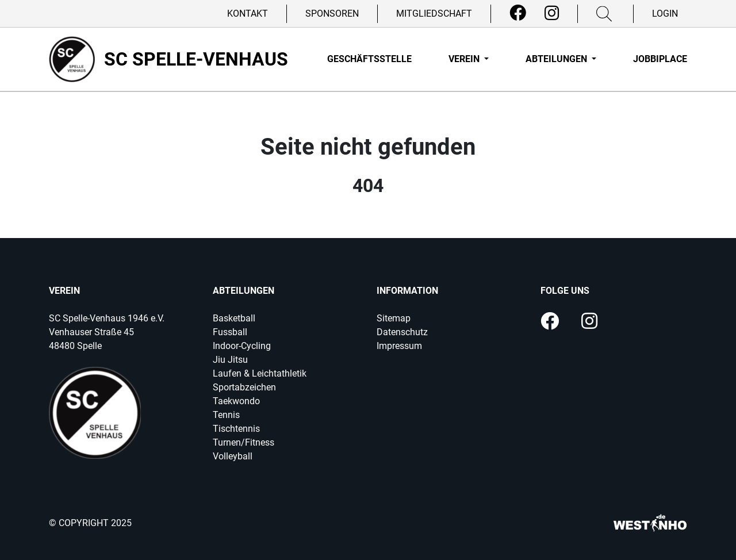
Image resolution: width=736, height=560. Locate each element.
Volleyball (233, 456)
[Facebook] (518, 13)
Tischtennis (236, 429)
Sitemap (394, 318)
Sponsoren (332, 14)
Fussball (230, 332)
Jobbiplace (660, 59)
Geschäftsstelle (369, 59)
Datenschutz (402, 332)
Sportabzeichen (244, 387)
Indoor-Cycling (242, 346)
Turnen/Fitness (244, 442)
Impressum (399, 346)
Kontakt (248, 14)
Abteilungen (557, 59)
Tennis (226, 415)
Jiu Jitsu (230, 360)
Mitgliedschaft (434, 14)
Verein (465, 59)
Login (665, 14)
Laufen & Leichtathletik (260, 373)
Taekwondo (236, 401)
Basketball (234, 318)
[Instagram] (552, 13)
